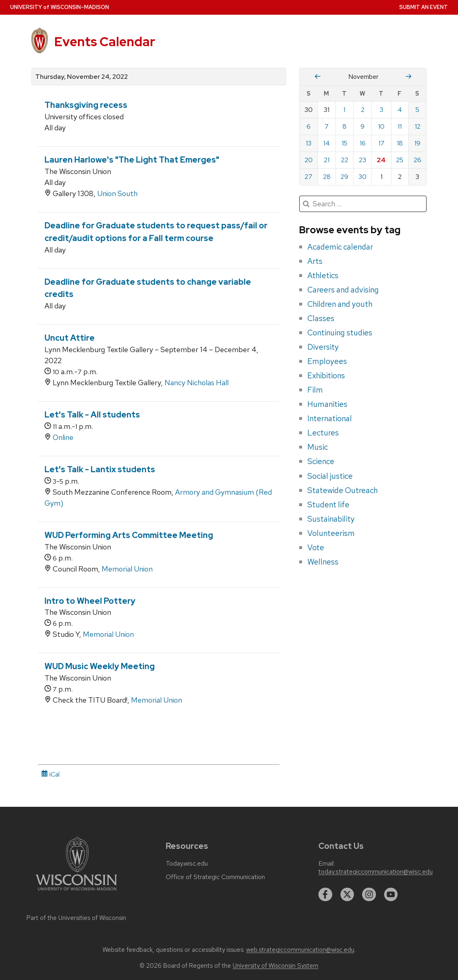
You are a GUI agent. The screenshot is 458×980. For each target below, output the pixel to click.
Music (318, 447)
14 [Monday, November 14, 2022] (327, 143)
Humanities (327, 404)
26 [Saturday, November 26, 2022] (417, 160)
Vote (316, 547)
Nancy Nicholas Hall (197, 383)
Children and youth (340, 304)
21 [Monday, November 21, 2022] (327, 160)
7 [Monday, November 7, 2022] (327, 126)
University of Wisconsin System (276, 966)
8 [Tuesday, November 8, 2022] (345, 126)
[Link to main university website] (76, 892)
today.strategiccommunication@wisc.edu (376, 872)
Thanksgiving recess (86, 105)
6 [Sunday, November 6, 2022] (309, 126)
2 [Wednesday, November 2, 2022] (363, 110)
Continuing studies (340, 333)
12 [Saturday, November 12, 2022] (418, 126)
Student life (328, 505)
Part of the (76, 918)
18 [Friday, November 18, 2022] (400, 143)
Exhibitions (326, 375)
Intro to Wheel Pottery (90, 601)
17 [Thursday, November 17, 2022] (381, 143)
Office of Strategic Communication (215, 877)
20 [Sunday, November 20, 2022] (309, 160)
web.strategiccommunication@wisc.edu (300, 950)
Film (315, 390)
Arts (315, 261)
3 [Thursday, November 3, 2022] (381, 110)
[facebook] (325, 895)
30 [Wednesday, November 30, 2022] (362, 177)
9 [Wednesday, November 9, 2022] (362, 126)
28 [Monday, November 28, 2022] (327, 177)
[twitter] (347, 895)
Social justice (330, 476)
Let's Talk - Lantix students (100, 469)
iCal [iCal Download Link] (50, 774)
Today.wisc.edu (187, 864)
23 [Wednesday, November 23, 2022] (362, 160)
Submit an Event (424, 7)
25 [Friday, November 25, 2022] (400, 160)
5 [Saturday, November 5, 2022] (417, 110)
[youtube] (391, 895)
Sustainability (331, 519)
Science (321, 461)
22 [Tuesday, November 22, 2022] (345, 160)
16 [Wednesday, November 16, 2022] (363, 143)
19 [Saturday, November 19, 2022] (417, 143)
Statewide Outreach (342, 490)
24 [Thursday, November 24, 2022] (381, 160)
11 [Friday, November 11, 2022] (400, 126)
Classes (321, 318)
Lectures (323, 433)
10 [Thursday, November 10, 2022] (381, 126)
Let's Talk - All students (92, 415)
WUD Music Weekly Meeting (100, 666)
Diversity (323, 347)
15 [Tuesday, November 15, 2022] (345, 143)
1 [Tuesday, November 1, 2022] (344, 110)
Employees (327, 361)
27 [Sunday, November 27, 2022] (308, 177)
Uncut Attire (70, 338)
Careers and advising (343, 290)
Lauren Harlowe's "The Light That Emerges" (132, 160)
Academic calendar (340, 247)
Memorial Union (127, 569)
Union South (117, 193)
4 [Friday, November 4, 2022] (400, 110)
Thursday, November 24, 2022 (81, 77)
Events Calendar (105, 42)
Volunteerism (331, 533)
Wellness (323, 562)
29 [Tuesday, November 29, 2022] (344, 177)
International (330, 418)
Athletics (323, 275)
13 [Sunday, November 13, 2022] (309, 143)
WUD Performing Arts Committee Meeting (129, 535)
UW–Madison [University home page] (60, 7)
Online (63, 437)
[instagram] (369, 895)
